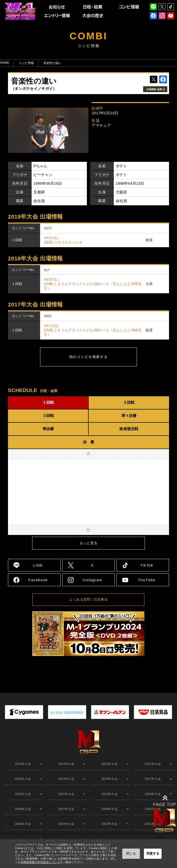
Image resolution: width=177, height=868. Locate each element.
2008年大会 (22, 814)
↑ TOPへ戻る (166, 673)
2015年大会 (65, 798)
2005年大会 (152, 814)
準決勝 (48, 429)
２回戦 (129, 402)
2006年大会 (108, 814)
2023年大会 (65, 765)
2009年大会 (152, 798)
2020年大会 (22, 781)
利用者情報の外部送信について (40, 862)
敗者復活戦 (129, 429)
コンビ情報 (26, 63)
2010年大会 (108, 798)
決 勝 (88, 442)
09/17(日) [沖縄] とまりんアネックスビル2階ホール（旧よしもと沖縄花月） (93, 330)
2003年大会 (65, 831)
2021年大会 (152, 765)
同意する (153, 853)
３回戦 (48, 416)
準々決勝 (129, 416)
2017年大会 (152, 781)
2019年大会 (65, 781)
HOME (5, 63)
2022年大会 (108, 765)
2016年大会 (22, 798)
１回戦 (48, 402)
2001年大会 (152, 831)
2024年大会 (22, 765)
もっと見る (89, 543)
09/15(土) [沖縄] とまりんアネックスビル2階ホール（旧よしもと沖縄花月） (93, 284)
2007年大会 (65, 814)
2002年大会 (108, 831)
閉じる (131, 853)
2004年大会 (22, 831)
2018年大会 (108, 781)
